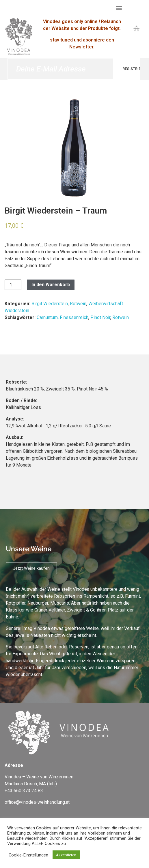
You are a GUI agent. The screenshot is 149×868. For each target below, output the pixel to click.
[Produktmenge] (13, 285)
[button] (119, 8)
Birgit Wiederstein (50, 304)
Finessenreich (74, 317)
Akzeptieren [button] (66, 855)
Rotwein (78, 304)
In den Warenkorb (51, 285)
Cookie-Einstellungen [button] (28, 855)
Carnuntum (47, 317)
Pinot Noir (100, 317)
